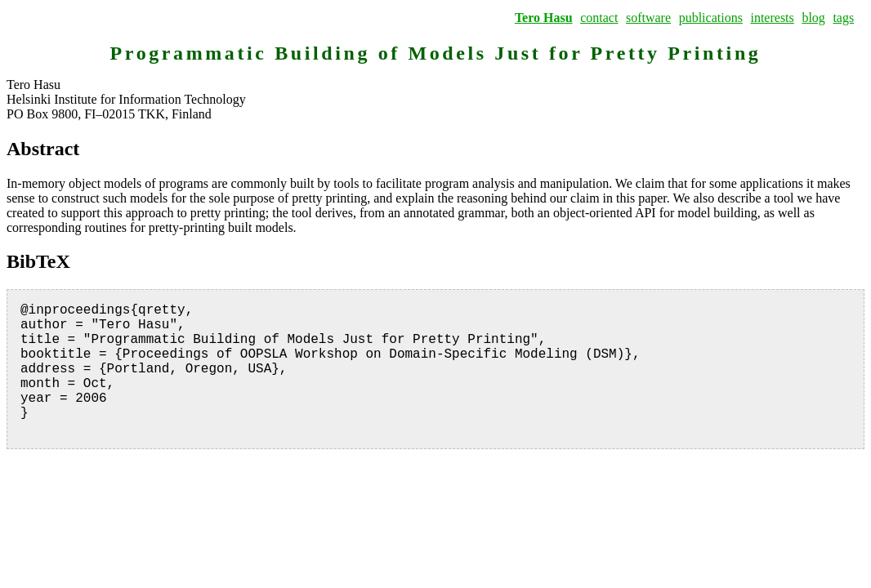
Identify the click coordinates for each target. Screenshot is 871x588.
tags (843, 18)
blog (813, 18)
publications (711, 18)
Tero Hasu (544, 18)
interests (772, 18)
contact (599, 18)
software (648, 18)
